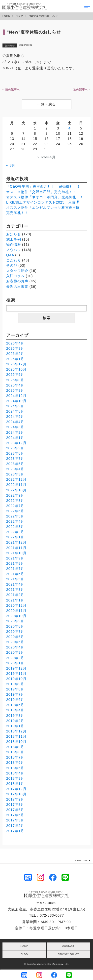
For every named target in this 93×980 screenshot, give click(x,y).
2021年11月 (16, 548)
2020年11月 (16, 611)
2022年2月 (15, 532)
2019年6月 (15, 700)
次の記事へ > (82, 89)
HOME (6, 16)
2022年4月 (15, 521)
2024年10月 (16, 401)
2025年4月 (15, 385)
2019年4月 (15, 710)
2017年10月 (16, 794)
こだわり (14, 260)
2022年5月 (15, 516)
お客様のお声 (17, 281)
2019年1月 (15, 726)
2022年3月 (15, 527)
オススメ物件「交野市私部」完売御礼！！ (41, 192)
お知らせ (10, 45)
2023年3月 (15, 474)
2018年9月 (15, 747)
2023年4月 (15, 469)
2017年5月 (15, 815)
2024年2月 (15, 432)
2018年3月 (15, 778)
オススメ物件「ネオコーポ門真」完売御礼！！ (45, 197)
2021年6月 (15, 574)
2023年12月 (16, 443)
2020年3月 (15, 652)
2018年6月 (15, 763)
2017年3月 (15, 820)
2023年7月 (15, 459)
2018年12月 (16, 731)
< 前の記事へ (11, 89)
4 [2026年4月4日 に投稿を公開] (70, 128)
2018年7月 (15, 757)
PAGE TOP (83, 860)
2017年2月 (15, 826)
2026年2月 (15, 354)
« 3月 (11, 165)
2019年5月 (15, 705)
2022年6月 (15, 511)
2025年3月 (15, 390)
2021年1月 (15, 600)
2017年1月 (15, 831)
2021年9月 (15, 558)
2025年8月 (15, 380)
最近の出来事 (17, 287)
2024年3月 (15, 427)
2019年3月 (15, 716)
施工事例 (14, 239)
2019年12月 (16, 668)
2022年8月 (15, 501)
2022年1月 (15, 537)
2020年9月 (15, 621)
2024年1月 (15, 438)
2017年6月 (15, 810)
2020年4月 (15, 647)
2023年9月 (15, 448)
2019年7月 (15, 694)
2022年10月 (16, 490)
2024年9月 (15, 406)
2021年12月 (16, 542)
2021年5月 (15, 579)
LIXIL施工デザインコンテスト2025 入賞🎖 (43, 202)
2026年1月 (15, 359)
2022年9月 (15, 495)
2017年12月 (16, 789)
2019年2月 (15, 721)
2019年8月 (15, 689)
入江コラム (15, 276)
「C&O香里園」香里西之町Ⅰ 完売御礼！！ (43, 186)
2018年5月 (15, 768)
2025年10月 (16, 369)
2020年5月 (15, 642)
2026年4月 (15, 343)
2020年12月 (16, 605)
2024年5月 (15, 417)
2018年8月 (15, 752)
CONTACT (68, 946)
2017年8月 (15, 805)
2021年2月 (15, 595)
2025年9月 (15, 375)
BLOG (24, 954)
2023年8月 (15, 453)
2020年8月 (15, 626)
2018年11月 (16, 736)
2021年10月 (16, 553)
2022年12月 (16, 479)
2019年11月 (16, 674)
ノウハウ (14, 250)
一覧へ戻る (46, 104)
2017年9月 (15, 799)
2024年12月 (16, 396)
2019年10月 (16, 679)
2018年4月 (15, 773)
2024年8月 (15, 411)
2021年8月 (15, 563)
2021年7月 (15, 569)
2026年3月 (15, 348)
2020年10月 (16, 616)
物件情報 (14, 245)
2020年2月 (15, 658)
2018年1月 (15, 784)
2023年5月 (15, 464)
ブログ (20, 16)
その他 (12, 265)
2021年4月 (15, 584)
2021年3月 (15, 590)
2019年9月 (15, 684)
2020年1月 (15, 663)
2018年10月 (16, 742)
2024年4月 (15, 422)
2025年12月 (16, 364)
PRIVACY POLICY (68, 954)
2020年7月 (15, 632)
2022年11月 (16, 485)
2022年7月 (15, 506)
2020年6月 (15, 637)
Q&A (10, 255)
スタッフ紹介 (17, 271)
